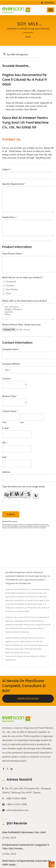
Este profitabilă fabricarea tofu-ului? (24, 832)
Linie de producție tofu (14, 645)
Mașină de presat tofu (33, 649)
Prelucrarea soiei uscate (14, 649)
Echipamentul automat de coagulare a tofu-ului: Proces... (26, 847)
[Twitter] (7, 769)
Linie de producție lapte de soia (36, 645)
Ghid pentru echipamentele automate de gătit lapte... (27, 863)
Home (28, 37)
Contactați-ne (11, 660)
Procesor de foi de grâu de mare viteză (20, 656)
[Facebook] (4, 769)
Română (49, 3)
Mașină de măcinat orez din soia (18, 652)
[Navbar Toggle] (51, 10)
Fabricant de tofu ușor (34, 641)
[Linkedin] (12, 769)
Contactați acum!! (28, 699)
